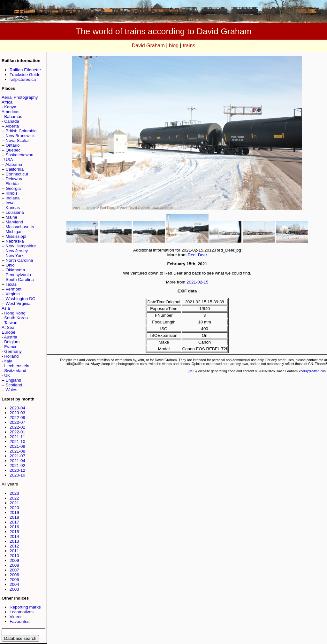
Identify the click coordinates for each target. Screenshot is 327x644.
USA (8, 160)
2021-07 (17, 456)
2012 (14, 546)
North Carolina (19, 260)
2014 (14, 536)
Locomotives (22, 612)
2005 (14, 580)
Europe (8, 332)
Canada (12, 121)
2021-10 (17, 442)
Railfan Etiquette (25, 70)
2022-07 (17, 422)
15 (206, 282)
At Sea (8, 327)
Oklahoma (15, 270)
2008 (14, 565)
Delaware (15, 179)
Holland (11, 356)
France (11, 347)
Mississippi (16, 236)
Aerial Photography (20, 97)
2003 (14, 589)
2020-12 (17, 470)
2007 (14, 570)
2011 (14, 551)
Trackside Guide (25, 75)
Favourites (19, 621)
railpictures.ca (23, 79)
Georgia (13, 188)
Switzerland (15, 371)
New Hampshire (21, 246)
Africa (7, 102)
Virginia (13, 294)
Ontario (13, 145)
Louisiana (15, 212)
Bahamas (13, 116)
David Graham (148, 46)
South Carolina (20, 279)
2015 (14, 532)
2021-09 (17, 446)
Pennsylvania (18, 275)
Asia (6, 308)
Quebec (13, 150)
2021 (14, 503)
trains (189, 46)
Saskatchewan (20, 155)
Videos (16, 617)
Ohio (10, 265)
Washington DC (21, 299)
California (15, 169)
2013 (14, 541)
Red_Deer (198, 255)
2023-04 (17, 408)
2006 (14, 575)
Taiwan (11, 323)
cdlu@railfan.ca (312, 371)
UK (7, 375)
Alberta (12, 126)
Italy (8, 361)
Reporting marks (25, 607)
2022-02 (17, 427)
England (14, 380)
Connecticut (17, 174)
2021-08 (17, 451)
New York (15, 256)
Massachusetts (20, 227)
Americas (11, 112)
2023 (14, 493)
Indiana (13, 198)
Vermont (14, 289)
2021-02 (17, 466)
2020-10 (17, 475)
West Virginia (18, 303)
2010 (14, 556)
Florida (12, 184)
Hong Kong (15, 313)
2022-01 (17, 432)
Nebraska (15, 241)
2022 (14, 498)
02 (200, 282)
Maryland (15, 222)
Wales (12, 390)
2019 (14, 512)
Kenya (10, 107)
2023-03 (17, 413)
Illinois (12, 193)
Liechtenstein (17, 366)
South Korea (16, 318)
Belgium (12, 342)
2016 (14, 527)
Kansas (13, 208)
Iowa (10, 203)
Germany (13, 351)
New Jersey (17, 251)
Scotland (14, 385)
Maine (11, 217)
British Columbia (21, 131)
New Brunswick (20, 136)
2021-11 (17, 437)
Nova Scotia (17, 140)
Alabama (14, 164)
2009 (14, 560)
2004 (14, 584)
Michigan (14, 232)
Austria (10, 337)
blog (174, 46)
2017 (14, 522)
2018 (14, 517)
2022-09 (17, 418)
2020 (14, 508)
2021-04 (17, 461)
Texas (11, 284)
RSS (192, 371)
